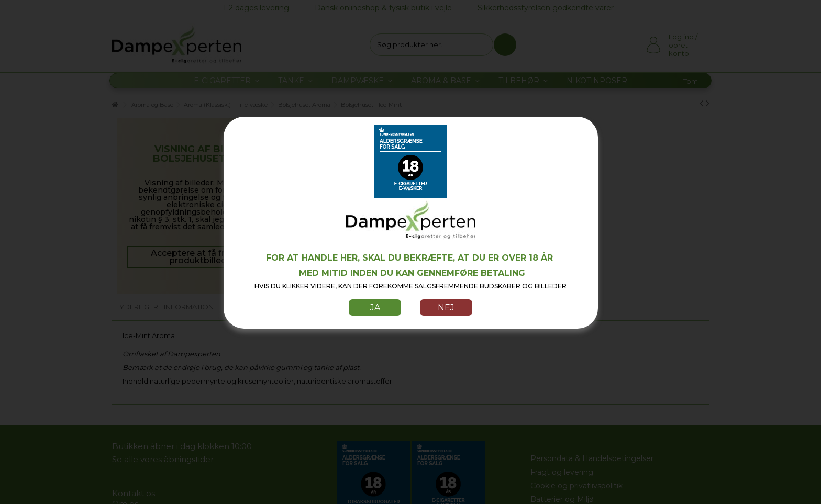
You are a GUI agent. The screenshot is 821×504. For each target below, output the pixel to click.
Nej (446, 307)
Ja (375, 307)
